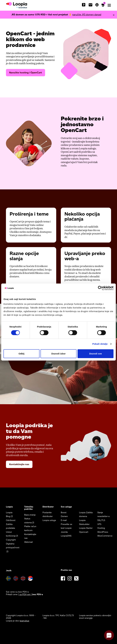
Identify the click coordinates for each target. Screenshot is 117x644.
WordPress (103, 532)
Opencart (84, 532)
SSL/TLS (101, 520)
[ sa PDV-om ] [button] (25, 594)
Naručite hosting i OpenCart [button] (26, 73)
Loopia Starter (86, 528)
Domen (64, 516)
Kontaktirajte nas (19, 464)
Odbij (21, 354)
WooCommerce (105, 536)
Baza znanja (30, 515)
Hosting (101, 528)
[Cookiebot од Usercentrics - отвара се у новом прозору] (100, 288)
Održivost (11, 520)
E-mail (64, 520)
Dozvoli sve (96, 354)
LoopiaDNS (66, 536)
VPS (99, 524)
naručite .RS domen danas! (87, 15)
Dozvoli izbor (58, 354)
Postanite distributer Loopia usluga (49, 516)
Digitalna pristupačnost (13, 546)
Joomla (64, 532)
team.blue (24, 621)
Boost (64, 513)
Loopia (9, 513)
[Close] (114, 15)
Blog (8, 516)
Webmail (28, 542)
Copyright (11, 540)
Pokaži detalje (100, 344)
